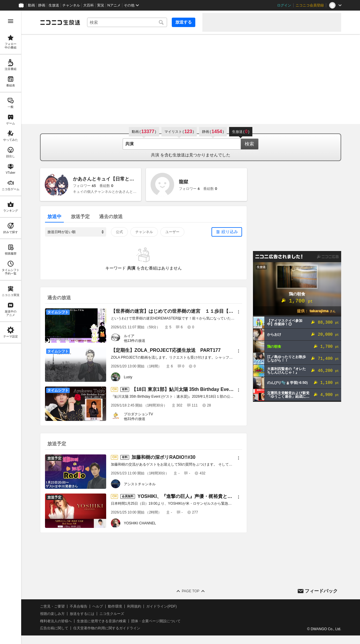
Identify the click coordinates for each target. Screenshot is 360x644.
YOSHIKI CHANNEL (140, 523)
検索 (249, 144)
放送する (184, 22)
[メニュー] (239, 312)
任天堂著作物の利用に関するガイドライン (107, 628)
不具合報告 (79, 606)
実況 (101, 5)
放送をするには (82, 614)
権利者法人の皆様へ (56, 621)
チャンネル (71, 5)
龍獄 (184, 182)
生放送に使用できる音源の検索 (101, 621)
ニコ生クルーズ (112, 614)
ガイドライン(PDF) (161, 606)
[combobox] (127, 22)
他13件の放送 (135, 341)
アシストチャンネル (140, 484)
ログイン (284, 5)
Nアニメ (114, 5)
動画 (31, 5)
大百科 (89, 5)
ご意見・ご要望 (52, 606)
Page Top (191, 591)
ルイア (129, 336)
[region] (11, 327)
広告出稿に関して (54, 628)
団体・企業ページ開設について (156, 621)
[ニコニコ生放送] (60, 22)
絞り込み (230, 232)
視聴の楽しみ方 (52, 614)
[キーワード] (127, 22)
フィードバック (321, 591)
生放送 (54, 5)
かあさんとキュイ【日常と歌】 (106, 179)
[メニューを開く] (11, 21)
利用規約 (134, 606)
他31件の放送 (135, 419)
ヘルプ (98, 606)
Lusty (128, 377)
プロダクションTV (138, 414)
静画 (42, 5)
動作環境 (115, 606)
